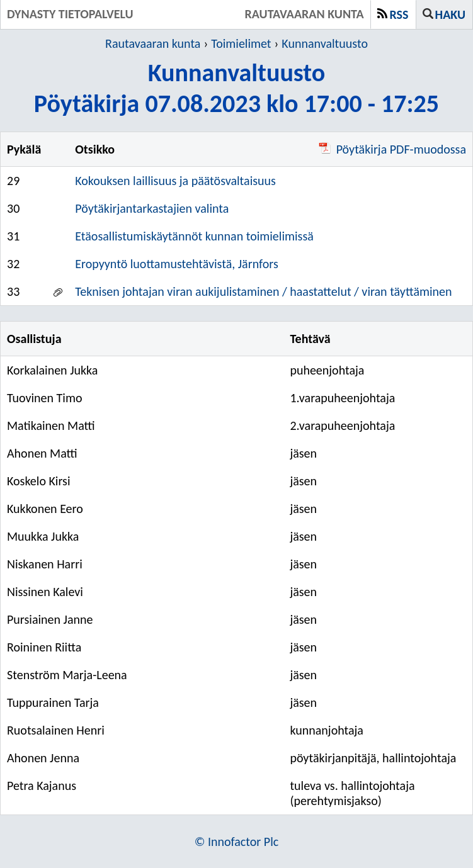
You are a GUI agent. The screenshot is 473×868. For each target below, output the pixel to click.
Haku (450, 14)
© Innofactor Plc (237, 842)
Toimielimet (241, 43)
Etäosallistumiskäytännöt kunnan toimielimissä (194, 236)
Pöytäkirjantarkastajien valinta (152, 208)
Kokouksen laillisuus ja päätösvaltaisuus (175, 181)
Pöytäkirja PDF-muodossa (392, 149)
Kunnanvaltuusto (325, 43)
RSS (399, 14)
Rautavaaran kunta (153, 43)
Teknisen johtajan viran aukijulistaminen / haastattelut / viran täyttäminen (263, 291)
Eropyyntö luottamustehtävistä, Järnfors (176, 264)
